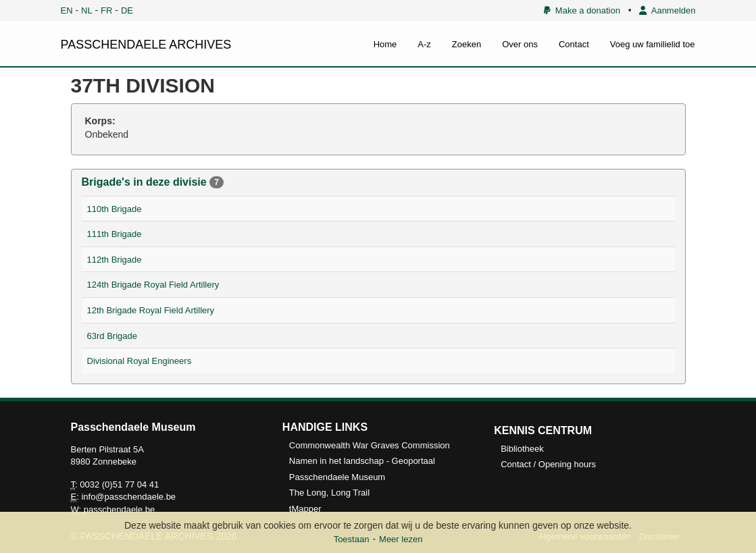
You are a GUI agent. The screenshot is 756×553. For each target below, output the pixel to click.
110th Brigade (115, 209)
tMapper (305, 509)
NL (87, 10)
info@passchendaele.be (128, 497)
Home (385, 44)
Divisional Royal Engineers (140, 361)
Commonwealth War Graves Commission (370, 445)
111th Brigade (115, 234)
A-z (424, 44)
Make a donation (582, 10)
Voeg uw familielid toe (653, 44)
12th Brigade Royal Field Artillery (151, 310)
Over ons (520, 44)
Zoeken (467, 44)
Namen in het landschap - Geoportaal (362, 461)
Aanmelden (667, 10)
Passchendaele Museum (337, 477)
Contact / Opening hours (548, 464)
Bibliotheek (522, 449)
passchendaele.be (120, 509)
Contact (574, 44)
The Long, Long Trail (329, 493)
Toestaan (352, 539)
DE (127, 10)
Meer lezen (401, 539)
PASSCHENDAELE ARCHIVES (146, 45)
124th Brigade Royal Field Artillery (153, 285)
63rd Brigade (112, 336)
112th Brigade (115, 260)
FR (106, 10)
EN (67, 10)
